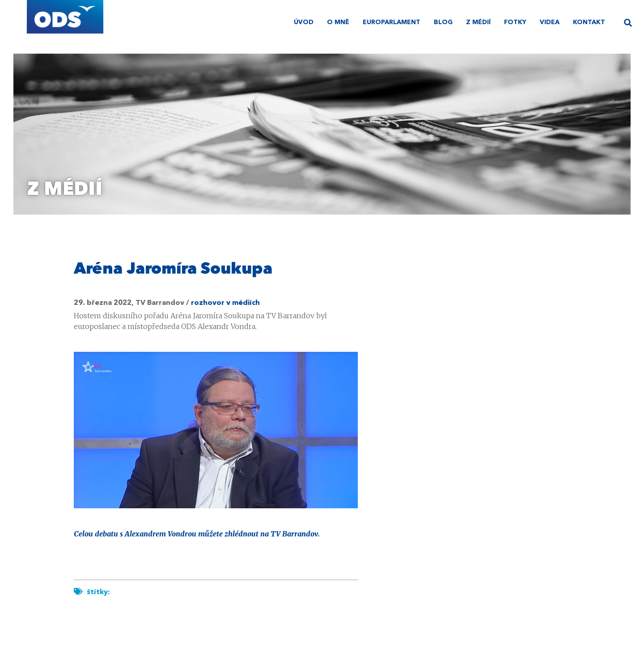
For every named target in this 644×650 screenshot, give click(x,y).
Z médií (478, 22)
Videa (550, 22)
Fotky (515, 22)
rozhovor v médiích (225, 303)
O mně (338, 22)
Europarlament (392, 22)
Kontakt (589, 22)
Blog (443, 22)
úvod (304, 22)
